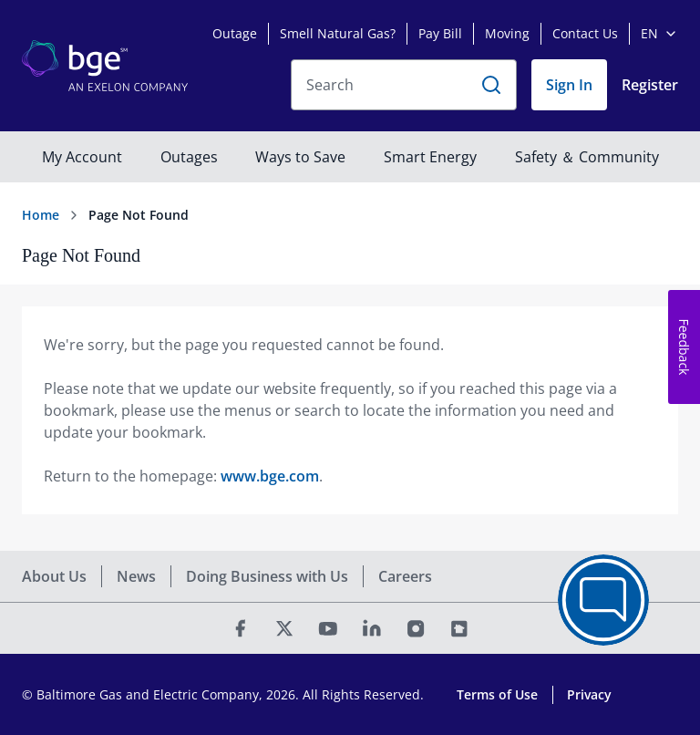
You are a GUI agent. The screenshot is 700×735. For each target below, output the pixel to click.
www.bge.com (270, 476)
